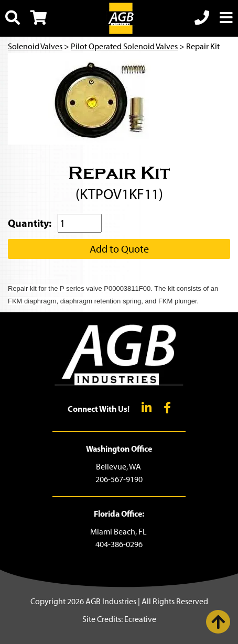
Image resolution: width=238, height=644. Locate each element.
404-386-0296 (119, 544)
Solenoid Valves (35, 46)
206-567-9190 (119, 479)
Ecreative (140, 619)
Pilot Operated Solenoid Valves (124, 46)
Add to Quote (119, 249)
